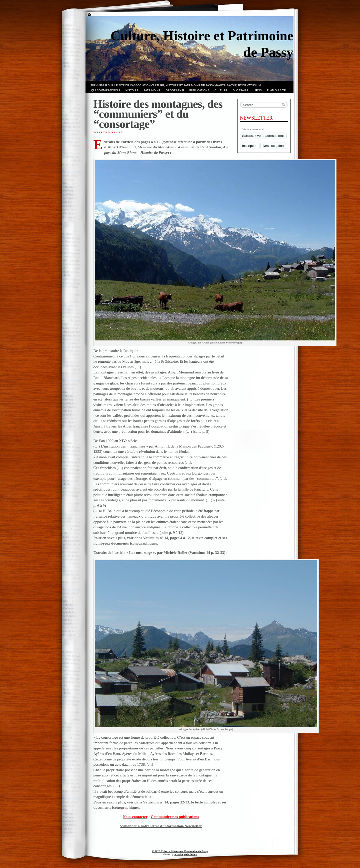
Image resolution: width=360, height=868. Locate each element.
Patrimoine (152, 90)
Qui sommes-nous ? (106, 90)
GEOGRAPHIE (175, 90)
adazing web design (186, 854)
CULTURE (221, 90)
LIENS (258, 90)
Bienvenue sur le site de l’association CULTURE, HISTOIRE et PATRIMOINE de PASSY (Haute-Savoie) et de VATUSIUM (176, 85)
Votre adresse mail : (254, 129)
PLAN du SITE (276, 90)
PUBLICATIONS (199, 90)
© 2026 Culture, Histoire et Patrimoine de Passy (180, 851)
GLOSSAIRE (240, 90)
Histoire (132, 90)
